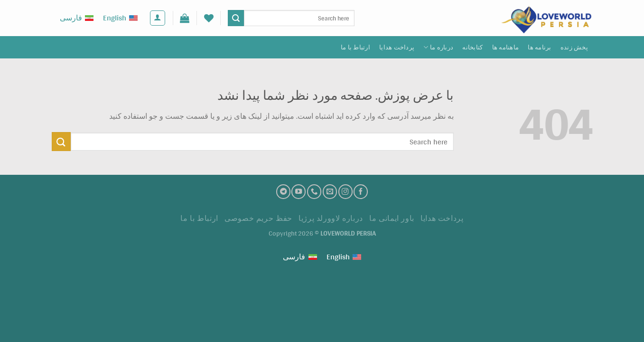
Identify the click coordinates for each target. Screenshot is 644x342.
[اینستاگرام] (345, 191)
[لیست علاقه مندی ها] (209, 18)
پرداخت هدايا (397, 47)
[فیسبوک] (361, 191)
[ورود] (158, 18)
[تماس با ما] (314, 191)
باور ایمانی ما (392, 218)
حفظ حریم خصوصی (258, 218)
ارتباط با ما (355, 47)
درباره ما (438, 47)
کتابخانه (472, 47)
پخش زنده (574, 47)
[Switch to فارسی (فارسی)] (77, 18)
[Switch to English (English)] (120, 18)
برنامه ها (539, 47)
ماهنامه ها (506, 47)
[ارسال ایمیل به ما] (330, 191)
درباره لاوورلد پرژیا (331, 218)
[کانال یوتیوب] (299, 191)
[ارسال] (236, 18)
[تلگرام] (283, 191)
